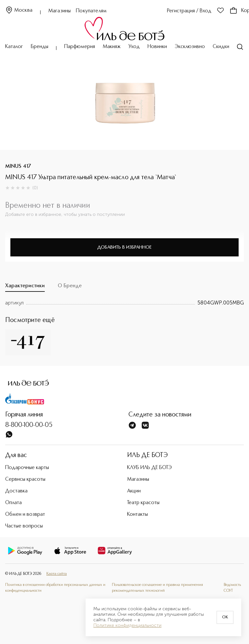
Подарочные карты (27, 468)
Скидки (221, 47)
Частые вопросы (24, 526)
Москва (19, 11)
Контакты (137, 514)
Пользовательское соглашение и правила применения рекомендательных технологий (157, 588)
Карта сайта (57, 574)
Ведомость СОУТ (232, 588)
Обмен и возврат (25, 514)
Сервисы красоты (25, 479)
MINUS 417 (18, 167)
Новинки (157, 47)
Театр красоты (143, 503)
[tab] (25, 288)
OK (225, 617)
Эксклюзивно (190, 47)
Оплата (13, 503)
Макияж (112, 47)
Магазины (59, 11)
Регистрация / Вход (189, 11)
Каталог (14, 47)
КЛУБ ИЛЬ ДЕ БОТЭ (149, 468)
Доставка (16, 491)
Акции (134, 491)
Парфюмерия (80, 47)
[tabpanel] (124, 303)
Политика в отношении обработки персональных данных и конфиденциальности (55, 588)
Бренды (40, 47)
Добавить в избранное (124, 247)
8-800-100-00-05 (29, 425)
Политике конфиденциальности (127, 625)
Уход (134, 47)
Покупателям (91, 11)
